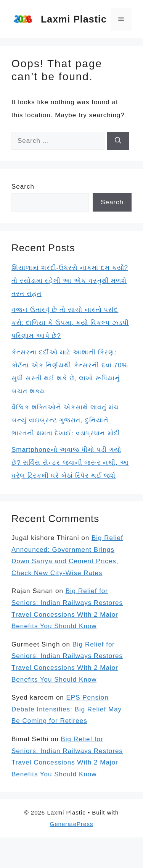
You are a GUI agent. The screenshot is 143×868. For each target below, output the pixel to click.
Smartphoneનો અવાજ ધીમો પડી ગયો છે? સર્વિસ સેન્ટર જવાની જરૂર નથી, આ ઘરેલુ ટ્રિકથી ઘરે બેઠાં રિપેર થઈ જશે (70, 463)
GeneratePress (72, 824)
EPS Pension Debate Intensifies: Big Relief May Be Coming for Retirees (67, 709)
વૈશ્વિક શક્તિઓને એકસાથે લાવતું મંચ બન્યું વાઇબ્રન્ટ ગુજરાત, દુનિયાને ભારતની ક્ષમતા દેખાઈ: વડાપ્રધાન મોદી (66, 420)
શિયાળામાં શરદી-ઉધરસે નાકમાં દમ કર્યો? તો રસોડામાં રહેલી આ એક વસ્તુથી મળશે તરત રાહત (70, 281)
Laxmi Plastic (74, 19)
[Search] (118, 141)
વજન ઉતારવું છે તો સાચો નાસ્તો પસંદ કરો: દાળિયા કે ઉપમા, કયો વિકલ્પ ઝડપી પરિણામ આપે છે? (70, 323)
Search (23, 187)
